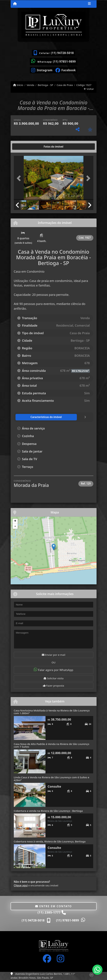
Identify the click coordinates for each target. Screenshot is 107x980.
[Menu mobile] (15, 4)
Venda (30, 85)
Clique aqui (21, 885)
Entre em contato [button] (54, 906)
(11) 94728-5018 (62, 53)
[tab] (25, 147)
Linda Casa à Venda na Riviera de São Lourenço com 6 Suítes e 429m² (52, 779)
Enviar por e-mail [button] (54, 655)
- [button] (15, 526)
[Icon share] (42, 70)
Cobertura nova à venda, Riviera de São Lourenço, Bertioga (50, 841)
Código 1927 (84, 85)
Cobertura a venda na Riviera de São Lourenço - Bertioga (48, 811)
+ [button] (15, 521)
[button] (20, 178)
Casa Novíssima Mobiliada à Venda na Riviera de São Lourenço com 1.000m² (52, 712)
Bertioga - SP (45, 85)
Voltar (89, 89)
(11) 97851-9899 (64, 62)
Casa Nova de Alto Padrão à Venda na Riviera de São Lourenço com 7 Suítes (52, 745)
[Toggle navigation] (89, 4)
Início (18, 85)
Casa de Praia (65, 85)
